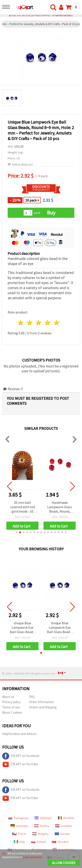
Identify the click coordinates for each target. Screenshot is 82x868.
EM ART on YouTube (20, 764)
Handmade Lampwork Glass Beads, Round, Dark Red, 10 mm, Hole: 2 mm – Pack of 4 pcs (60, 507)
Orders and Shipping (43, 707)
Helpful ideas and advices (19, 734)
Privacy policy (11, 702)
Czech (19, 834)
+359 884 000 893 (62, 16)
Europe (62, 834)
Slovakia (60, 842)
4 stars (48, 323)
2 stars (30, 323)
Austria (42, 826)
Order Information (41, 702)
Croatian (63, 826)
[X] (4, 853)
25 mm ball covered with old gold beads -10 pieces (23, 507)
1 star (21, 323)
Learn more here (33, 857)
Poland (38, 842)
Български (18, 818)
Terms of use (11, 707)
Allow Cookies (64, 863)
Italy (19, 842)
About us (8, 697)
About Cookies (12, 712)
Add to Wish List (20, 165)
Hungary (40, 834)
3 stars (39, 323)
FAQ (32, 697)
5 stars (57, 323)
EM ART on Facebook (21, 756)
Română (66, 818)
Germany (19, 826)
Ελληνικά (43, 818)
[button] (17, 532)
